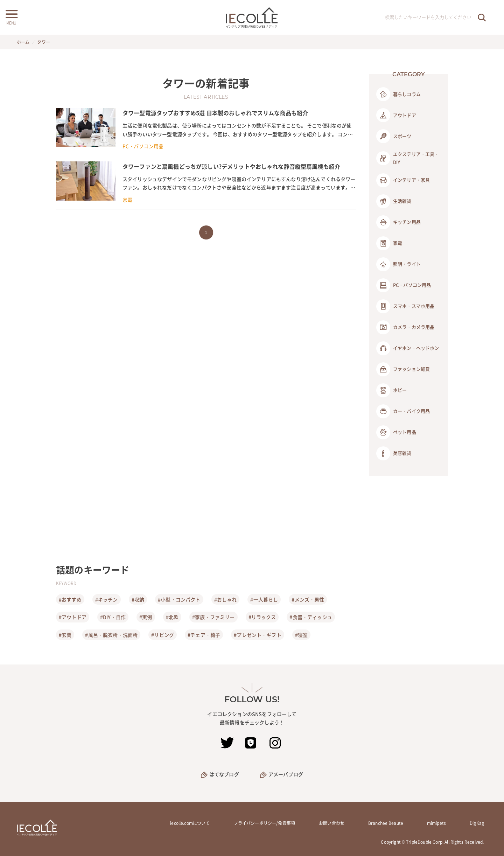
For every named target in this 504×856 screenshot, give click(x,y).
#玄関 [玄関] (65, 635)
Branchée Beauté (386, 823)
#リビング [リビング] (163, 635)
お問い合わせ (332, 823)
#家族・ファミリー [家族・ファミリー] (213, 617)
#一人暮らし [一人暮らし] (264, 599)
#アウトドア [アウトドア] (73, 617)
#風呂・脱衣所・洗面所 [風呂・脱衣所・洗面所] (111, 635)
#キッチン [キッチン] (107, 599)
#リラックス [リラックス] (262, 617)
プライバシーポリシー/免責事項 (264, 823)
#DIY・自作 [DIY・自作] (113, 617)
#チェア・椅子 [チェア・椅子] (204, 635)
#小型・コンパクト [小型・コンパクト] (179, 599)
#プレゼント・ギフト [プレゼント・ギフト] (258, 635)
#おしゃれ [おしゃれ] (226, 599)
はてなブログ (224, 774)
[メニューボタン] (11, 16)
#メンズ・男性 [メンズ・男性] (308, 599)
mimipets (436, 823)
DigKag (477, 823)
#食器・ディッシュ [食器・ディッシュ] (311, 617)
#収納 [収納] (138, 599)
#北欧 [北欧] (172, 617)
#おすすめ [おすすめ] (70, 599)
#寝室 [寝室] (301, 635)
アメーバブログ (286, 774)
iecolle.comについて (190, 823)
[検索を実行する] (482, 17)
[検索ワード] (435, 18)
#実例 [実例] (146, 617)
